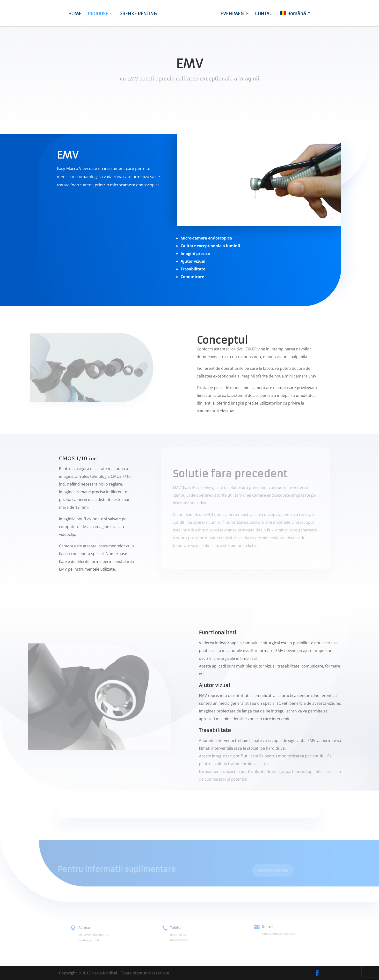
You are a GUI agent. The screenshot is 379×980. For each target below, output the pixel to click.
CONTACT (271, 14)
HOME (69, 14)
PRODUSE (92, 14)
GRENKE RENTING (132, 14)
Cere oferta (189, 98)
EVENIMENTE (241, 14)
